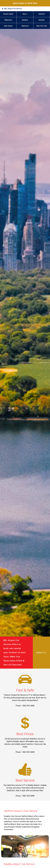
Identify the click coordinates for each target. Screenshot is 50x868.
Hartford (42, 14)
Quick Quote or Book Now (25, 3)
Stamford (25, 26)
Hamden (42, 20)
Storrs (25, 14)
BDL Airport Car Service (13, 9)
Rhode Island (8, 14)
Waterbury (8, 20)
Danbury (25, 20)
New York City (42, 26)
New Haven (8, 26)
